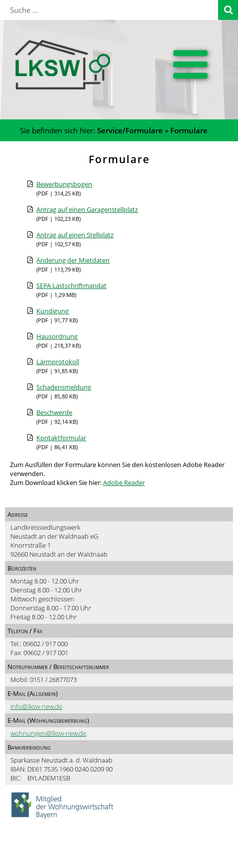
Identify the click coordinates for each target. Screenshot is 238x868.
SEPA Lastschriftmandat (71, 286)
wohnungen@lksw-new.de (48, 733)
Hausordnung (57, 336)
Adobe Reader (124, 482)
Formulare (189, 130)
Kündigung (53, 311)
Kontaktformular (61, 438)
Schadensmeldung (64, 387)
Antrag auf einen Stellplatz (75, 235)
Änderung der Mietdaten (73, 260)
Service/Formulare (130, 130)
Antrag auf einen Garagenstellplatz (87, 209)
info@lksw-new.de (36, 706)
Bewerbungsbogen (64, 184)
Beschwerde (54, 412)
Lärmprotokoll (58, 362)
